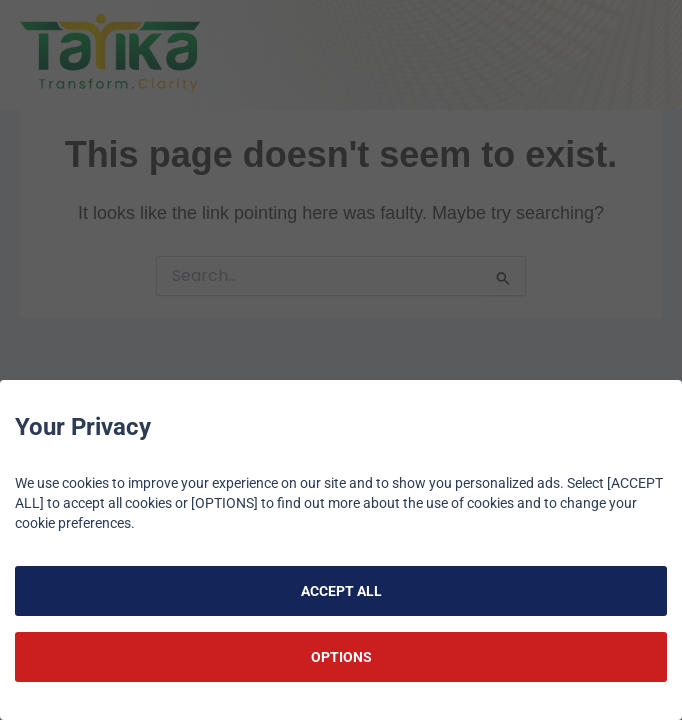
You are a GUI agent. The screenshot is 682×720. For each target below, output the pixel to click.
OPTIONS (341, 657)
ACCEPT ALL (341, 591)
